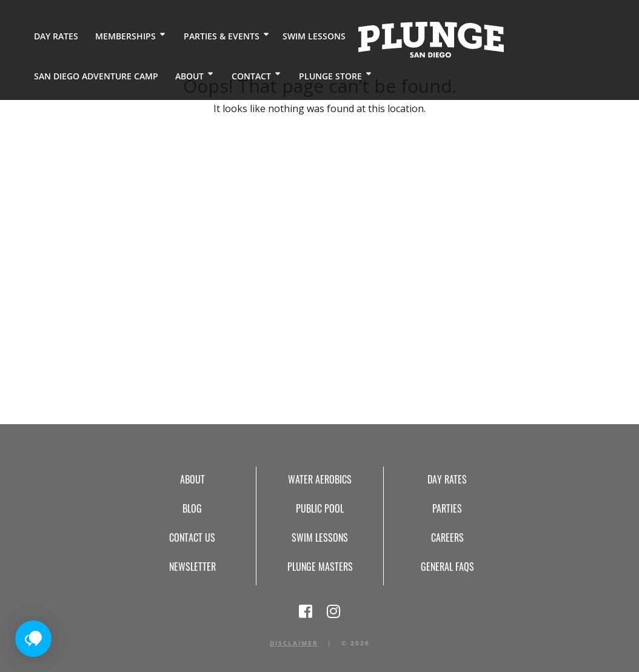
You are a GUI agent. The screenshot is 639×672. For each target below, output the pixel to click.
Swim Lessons (313, 36)
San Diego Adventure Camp (96, 75)
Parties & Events (221, 36)
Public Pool (320, 508)
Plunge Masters (320, 567)
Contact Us (192, 537)
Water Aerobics (320, 479)
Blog (192, 508)
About (189, 75)
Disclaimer (294, 643)
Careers (447, 537)
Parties (447, 508)
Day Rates (56, 36)
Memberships (125, 36)
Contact (251, 75)
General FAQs (447, 567)
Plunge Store (330, 75)
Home (430, 40)
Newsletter (192, 567)
